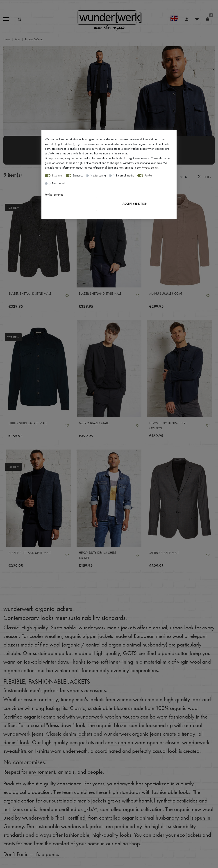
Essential (57, 175)
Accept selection (135, 204)
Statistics (78, 175)
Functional (58, 183)
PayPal (149, 175)
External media (125, 175)
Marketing (100, 175)
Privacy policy (150, 167)
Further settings (54, 194)
